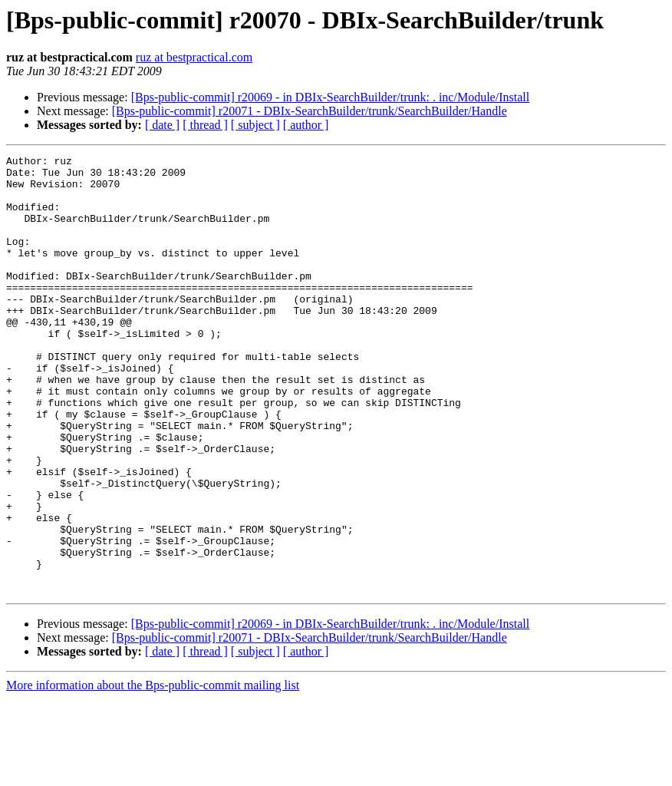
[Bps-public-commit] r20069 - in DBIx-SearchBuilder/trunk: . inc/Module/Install (330, 97)
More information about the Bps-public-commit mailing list (153, 773)
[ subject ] (255, 125)
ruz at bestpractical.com (194, 57)
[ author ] (306, 125)
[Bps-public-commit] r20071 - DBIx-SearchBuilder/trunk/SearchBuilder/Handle (310, 111)
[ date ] (162, 125)
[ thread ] (205, 125)
